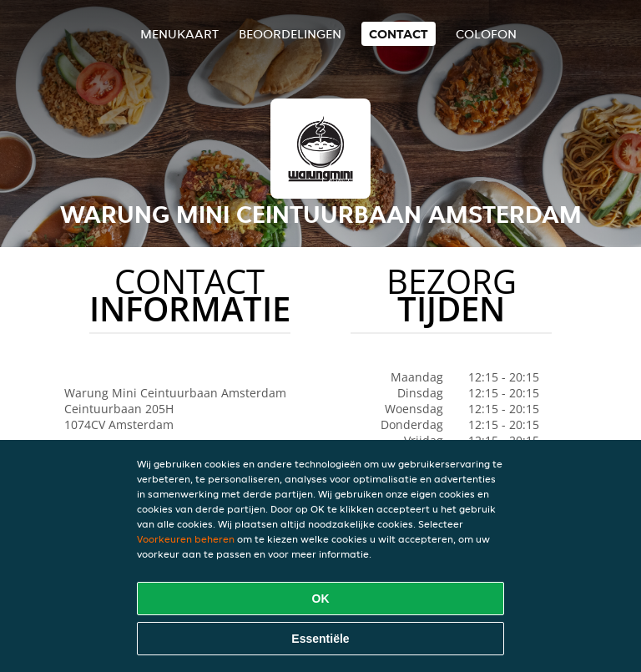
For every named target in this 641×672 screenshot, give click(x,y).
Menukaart (179, 34)
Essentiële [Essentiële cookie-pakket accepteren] (320, 639)
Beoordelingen (290, 34)
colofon (486, 34)
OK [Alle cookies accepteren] (321, 599)
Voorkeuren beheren (186, 539)
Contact (399, 34)
